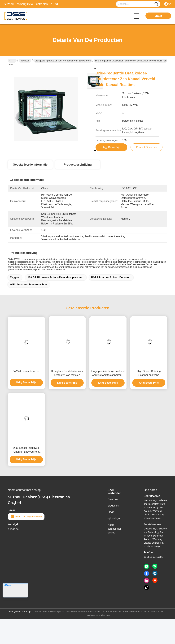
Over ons (113, 499)
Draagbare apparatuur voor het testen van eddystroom (63, 61)
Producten (25, 61)
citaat (158, 16)
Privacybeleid (14, 612)
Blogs (111, 512)
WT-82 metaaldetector (26, 371)
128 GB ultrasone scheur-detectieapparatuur (55, 277)
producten (113, 506)
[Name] (156, 4)
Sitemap (26, 612)
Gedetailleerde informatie (30, 165)
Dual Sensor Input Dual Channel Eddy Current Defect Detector (26, 450)
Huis (11, 61)
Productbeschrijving (78, 165)
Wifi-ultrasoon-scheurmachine (29, 285)
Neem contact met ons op (114, 529)
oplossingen (114, 518)
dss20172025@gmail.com (26, 517)
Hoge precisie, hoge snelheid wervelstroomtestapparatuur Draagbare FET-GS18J (108, 373)
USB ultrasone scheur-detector (111, 277)
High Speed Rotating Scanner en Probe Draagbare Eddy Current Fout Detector (149, 373)
